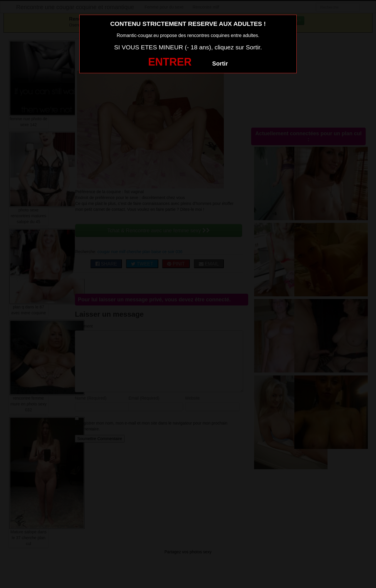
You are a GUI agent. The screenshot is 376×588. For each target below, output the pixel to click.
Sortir (220, 64)
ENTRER (170, 62)
